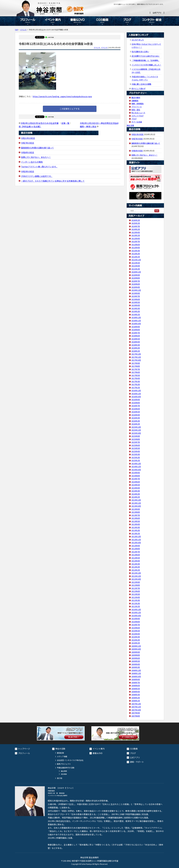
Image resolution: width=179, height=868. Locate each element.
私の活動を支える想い (140, 51)
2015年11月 (136, 430)
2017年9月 (136, 363)
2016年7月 (136, 406)
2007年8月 (136, 716)
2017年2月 (136, 384)
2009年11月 (136, 646)
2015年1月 (136, 460)
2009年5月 (136, 661)
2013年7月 (136, 515)
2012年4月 (136, 561)
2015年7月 (136, 442)
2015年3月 (136, 454)
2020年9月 (136, 275)
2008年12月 (136, 670)
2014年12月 (136, 464)
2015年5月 (136, 448)
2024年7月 (136, 226)
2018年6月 (136, 336)
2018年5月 (136, 339)
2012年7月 (136, 552)
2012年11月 (136, 540)
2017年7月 (136, 369)
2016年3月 (136, 418)
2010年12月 (136, 609)
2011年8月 (136, 585)
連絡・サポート (137, 762)
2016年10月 (136, 397)
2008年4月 (136, 692)
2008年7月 (136, 682)
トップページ (24, 749)
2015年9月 (136, 436)
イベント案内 (52, 21)
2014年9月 (136, 473)
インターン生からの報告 (32, 162)
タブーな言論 (137, 122)
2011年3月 (136, 600)
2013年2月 (136, 530)
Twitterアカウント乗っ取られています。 (39, 167)
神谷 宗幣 (130, 125)
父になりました (138, 40)
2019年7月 (136, 296)
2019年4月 (136, 305)
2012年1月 (136, 570)
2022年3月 (136, 251)
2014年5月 (136, 485)
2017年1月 (136, 387)
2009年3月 (136, 667)
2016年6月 (136, 409)
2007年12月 (136, 704)
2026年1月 (136, 220)
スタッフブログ (137, 116)
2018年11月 (136, 321)
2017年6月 (136, 372)
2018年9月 (136, 327)
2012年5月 (136, 558)
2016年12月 (136, 390)
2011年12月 (136, 573)
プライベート (137, 107)
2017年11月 (136, 357)
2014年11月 (136, 466)
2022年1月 (136, 257)
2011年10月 (136, 579)
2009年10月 (136, 649)
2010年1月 (136, 643)
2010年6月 (136, 628)
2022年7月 (136, 241)
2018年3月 (136, 345)
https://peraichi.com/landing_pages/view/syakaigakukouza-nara (62, 96)
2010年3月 (136, 637)
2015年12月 (136, 427)
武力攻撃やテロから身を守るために (146, 56)
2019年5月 (136, 302)
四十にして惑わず (139, 89)
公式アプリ (157, 13)
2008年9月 (136, 679)
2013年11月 (136, 503)
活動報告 (135, 101)
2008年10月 (136, 676)
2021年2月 (136, 269)
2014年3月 (136, 491)
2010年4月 (136, 634)
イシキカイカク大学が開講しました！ (146, 65)
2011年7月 (136, 588)
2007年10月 (136, 710)
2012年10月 (136, 542)
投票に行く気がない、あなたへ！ (36, 157)
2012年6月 (136, 555)
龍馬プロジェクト (64, 764)
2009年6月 (136, 658)
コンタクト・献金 (152, 21)
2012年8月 (136, 549)
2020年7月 (136, 281)
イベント (23, 30)
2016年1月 (136, 424)
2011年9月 (136, 582)
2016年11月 (136, 394)
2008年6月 (136, 685)
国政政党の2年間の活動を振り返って (37, 148)
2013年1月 (136, 533)
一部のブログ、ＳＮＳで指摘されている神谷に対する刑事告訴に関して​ (53, 181)
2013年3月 (136, 527)
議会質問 (64, 771)
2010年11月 (136, 612)
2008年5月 (136, 689)
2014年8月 (136, 476)
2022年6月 (136, 245)
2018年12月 (136, 317)
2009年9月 (136, 652)
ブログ (127, 21)
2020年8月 (136, 278)
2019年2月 (136, 311)
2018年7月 (136, 333)
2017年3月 (136, 381)
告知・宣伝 (136, 110)
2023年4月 (136, 232)
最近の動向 (136, 97)
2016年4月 (136, 415)
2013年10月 (136, 506)
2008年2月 (136, 698)
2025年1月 (136, 223)
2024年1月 (136, 229)
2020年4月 (136, 287)
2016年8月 (136, 403)
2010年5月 (136, 631)
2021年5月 (136, 263)
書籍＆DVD (77, 21)
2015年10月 (136, 433)
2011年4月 (136, 597)
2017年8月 (136, 366)
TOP (16, 30)
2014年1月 (136, 497)
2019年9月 (136, 293)
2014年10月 (136, 470)
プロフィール (27, 21)
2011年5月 (136, 594)
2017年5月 (136, 375)
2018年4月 (136, 342)
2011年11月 (136, 576)
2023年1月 (136, 235)
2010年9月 (136, 619)
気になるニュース (138, 113)
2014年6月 (136, 482)
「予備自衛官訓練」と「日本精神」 (146, 60)
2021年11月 (136, 260)
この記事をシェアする (70, 109)
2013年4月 (136, 524)
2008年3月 (136, 695)
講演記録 (60, 753)
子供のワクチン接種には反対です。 (37, 176)
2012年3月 (136, 564)
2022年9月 (136, 238)
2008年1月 (136, 701)
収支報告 (64, 774)
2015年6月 (136, 445)
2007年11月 (136, 707)
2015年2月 (136, 457)
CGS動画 (102, 21)
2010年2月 (136, 640)
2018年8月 (136, 330)
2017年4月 (136, 378)
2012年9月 (136, 546)
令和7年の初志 (28, 143)
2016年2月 (136, 421)
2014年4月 (136, 488)
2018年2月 (136, 348)
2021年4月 (136, 266)
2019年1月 (136, 314)
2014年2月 (136, 494)
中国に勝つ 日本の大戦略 (141, 84)
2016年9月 (136, 400)
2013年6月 (136, 518)
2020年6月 (136, 284)
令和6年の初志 (28, 152)
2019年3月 (136, 308)
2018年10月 (136, 324)
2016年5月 (136, 412)
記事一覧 (65, 123)
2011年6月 (136, 591)
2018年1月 (136, 351)
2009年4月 (136, 664)
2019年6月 (136, 299)
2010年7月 (136, 625)
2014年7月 (136, 479)
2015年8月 (136, 439)
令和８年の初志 (28, 138)
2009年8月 (136, 655)
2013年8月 (136, 512)
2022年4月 (136, 247)
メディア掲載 (62, 756)
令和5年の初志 (28, 171)
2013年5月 (136, 521)
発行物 (60, 778)
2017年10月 (136, 360)
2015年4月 (136, 451)
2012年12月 (136, 536)
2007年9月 (136, 713)
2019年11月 (136, 290)
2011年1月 (136, 606)
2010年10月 (136, 616)
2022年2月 (136, 254)
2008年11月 (136, 673)
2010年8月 (136, 622)
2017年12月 (136, 354)
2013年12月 (136, 500)
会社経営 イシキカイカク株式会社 (70, 760)
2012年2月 (136, 567)
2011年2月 (136, 603)
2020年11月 (136, 272)
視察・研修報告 (137, 104)
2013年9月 (136, 509)
